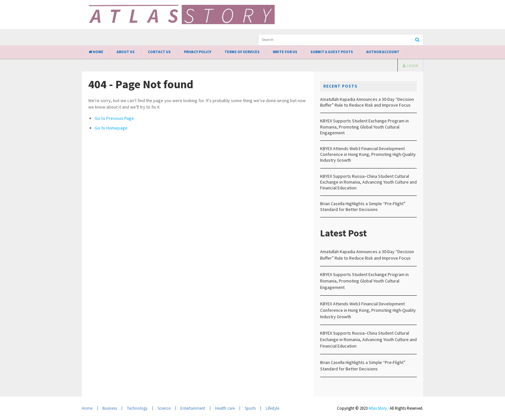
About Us (126, 52)
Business (110, 408)
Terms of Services (242, 52)
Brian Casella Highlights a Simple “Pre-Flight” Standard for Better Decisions (363, 206)
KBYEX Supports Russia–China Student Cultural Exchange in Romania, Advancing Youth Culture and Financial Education (368, 182)
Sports (250, 408)
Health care (225, 408)
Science (164, 408)
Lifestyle (272, 408)
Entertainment (193, 408)
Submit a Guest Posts (332, 52)
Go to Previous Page (114, 118)
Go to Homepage (111, 128)
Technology (137, 408)
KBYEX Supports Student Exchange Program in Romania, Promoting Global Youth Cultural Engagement (364, 127)
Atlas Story (378, 408)
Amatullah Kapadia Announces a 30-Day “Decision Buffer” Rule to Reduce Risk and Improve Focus (367, 102)
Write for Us (285, 52)
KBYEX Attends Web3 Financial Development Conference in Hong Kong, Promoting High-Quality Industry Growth (368, 154)
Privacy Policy (198, 52)
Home (96, 52)
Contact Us (159, 52)
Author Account (383, 52)
